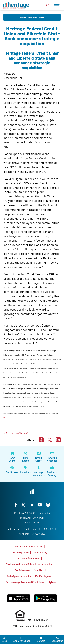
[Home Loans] (12, 457)
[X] (24, 505)
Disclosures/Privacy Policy (20, 564)
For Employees (43, 576)
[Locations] (25, 470)
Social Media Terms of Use (29, 546)
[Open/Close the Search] (48, 5)
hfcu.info (7, 418)
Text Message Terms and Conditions (25, 582)
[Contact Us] (57, 640)
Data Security (40, 552)
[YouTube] (40, 505)
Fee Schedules (22, 570)
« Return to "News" (16, 433)
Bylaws (52, 582)
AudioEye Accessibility (19, 576)
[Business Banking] (52, 471)
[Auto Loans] (25, 457)
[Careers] (41, 640)
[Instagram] (48, 505)
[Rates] (4, 640)
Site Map (39, 570)
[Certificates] (12, 470)
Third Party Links (20, 552)
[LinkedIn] (32, 505)
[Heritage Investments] (39, 471)
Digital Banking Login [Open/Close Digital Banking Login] (32, 17)
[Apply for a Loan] (22, 640)
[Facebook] (16, 505)
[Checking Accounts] (52, 457)
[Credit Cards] (39, 457)
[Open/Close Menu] (57, 5)
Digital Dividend (32, 522)
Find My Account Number (32, 518)
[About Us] (45, 513)
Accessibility (45, 564)
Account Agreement (29, 558)
